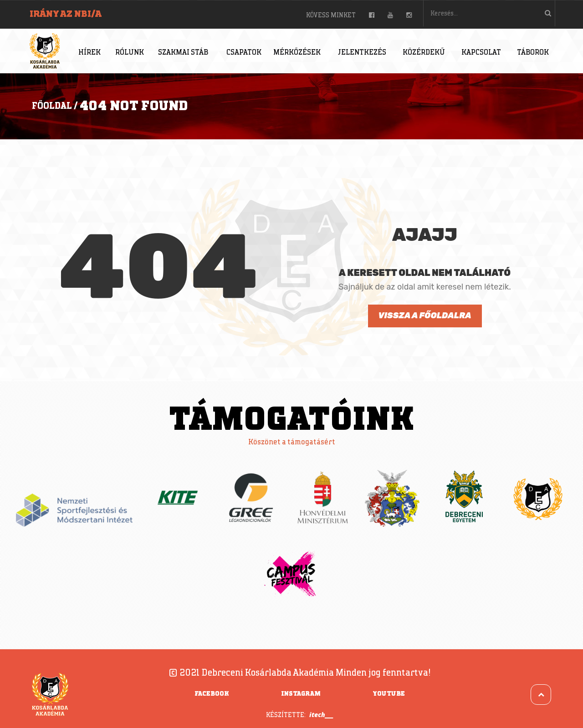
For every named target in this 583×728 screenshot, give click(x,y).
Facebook (212, 694)
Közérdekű (424, 53)
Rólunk (130, 53)
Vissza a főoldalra (424, 316)
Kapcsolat (481, 53)
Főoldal (52, 106)
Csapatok (244, 53)
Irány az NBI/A (66, 14)
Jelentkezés (362, 53)
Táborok (533, 53)
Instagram (301, 694)
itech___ (321, 715)
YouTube (389, 694)
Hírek (89, 53)
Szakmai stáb (183, 53)
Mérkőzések (297, 53)
